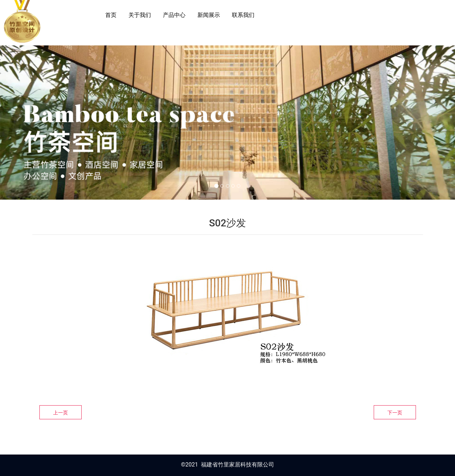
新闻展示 (209, 15)
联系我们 (243, 15)
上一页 (61, 413)
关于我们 (140, 15)
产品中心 (174, 15)
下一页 (395, 413)
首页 (111, 15)
